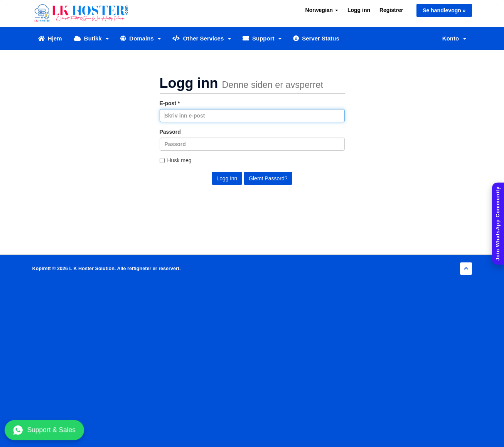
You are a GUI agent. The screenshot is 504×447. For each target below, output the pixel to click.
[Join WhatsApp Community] (498, 224)
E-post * (170, 103)
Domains (141, 38)
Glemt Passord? (268, 178)
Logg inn (359, 10)
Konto (454, 38)
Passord (170, 132)
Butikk (91, 38)
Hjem (50, 38)
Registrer (391, 10)
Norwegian (322, 10)
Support (262, 38)
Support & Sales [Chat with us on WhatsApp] (44, 430)
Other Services (202, 38)
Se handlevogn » (444, 10)
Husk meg (176, 160)
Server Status (316, 38)
